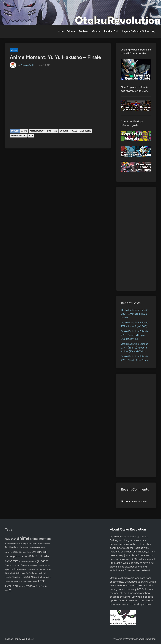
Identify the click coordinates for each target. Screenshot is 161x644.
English (64, 131)
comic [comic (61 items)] (32, 548)
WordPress (132, 639)
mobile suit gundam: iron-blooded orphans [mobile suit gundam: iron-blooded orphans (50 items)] (21, 582)
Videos (71, 31)
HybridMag (149, 639)
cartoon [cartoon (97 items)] (25, 547)
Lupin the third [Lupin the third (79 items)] (39, 573)
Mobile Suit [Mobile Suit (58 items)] (26, 577)
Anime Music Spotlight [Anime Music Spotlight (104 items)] (17, 544)
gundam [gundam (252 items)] (43, 561)
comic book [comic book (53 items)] (40, 548)
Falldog (114, 540)
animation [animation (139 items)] (11, 539)
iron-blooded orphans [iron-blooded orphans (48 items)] (36, 565)
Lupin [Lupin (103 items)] (8, 573)
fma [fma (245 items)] (20, 556)
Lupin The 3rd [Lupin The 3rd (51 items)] (26, 573)
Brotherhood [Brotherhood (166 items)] (13, 547)
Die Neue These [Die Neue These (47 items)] (25, 552)
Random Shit (111, 31)
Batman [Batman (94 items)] (33, 544)
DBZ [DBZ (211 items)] (16, 552)
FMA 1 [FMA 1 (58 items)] (26, 557)
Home (60, 31)
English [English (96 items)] (13, 557)
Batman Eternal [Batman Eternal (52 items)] (44, 544)
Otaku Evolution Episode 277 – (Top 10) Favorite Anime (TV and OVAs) (135, 348)
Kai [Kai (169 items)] (16, 569)
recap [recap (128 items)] (22, 586)
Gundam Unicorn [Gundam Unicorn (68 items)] (12, 565)
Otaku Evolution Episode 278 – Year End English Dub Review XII (135, 335)
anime (24, 131)
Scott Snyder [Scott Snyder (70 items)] (42, 586)
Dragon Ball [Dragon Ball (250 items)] (39, 552)
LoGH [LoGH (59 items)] (48, 569)
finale (74, 131)
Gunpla (96, 31)
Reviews (84, 31)
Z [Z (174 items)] (10, 590)
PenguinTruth (117, 544)
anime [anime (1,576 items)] (23, 538)
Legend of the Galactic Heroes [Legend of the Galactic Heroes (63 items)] (32, 569)
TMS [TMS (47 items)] (7, 591)
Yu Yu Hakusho (19, 135)
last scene (85, 131)
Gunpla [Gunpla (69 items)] (24, 565)
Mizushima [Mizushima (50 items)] (16, 577)
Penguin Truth (27, 65)
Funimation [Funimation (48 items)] (23, 561)
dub (49, 131)
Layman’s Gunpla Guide (136, 31)
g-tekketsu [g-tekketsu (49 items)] (32, 561)
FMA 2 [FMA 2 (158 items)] (33, 556)
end (55, 131)
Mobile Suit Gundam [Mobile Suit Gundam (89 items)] (41, 577)
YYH (31, 135)
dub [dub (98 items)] (7, 557)
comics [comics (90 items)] (9, 552)
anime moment (37, 131)
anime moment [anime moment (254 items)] (40, 539)
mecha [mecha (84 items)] (8, 577)
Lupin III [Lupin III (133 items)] (16, 573)
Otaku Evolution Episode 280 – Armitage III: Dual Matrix (135, 314)
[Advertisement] (136, 239)
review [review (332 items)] (30, 586)
